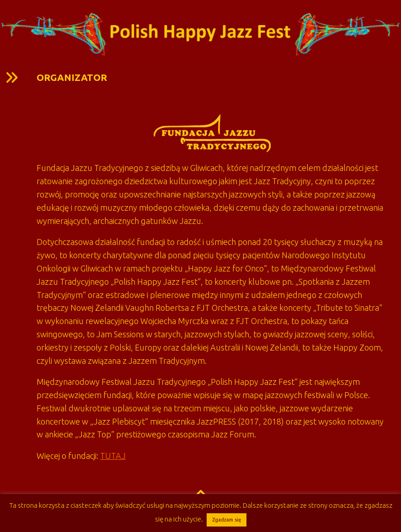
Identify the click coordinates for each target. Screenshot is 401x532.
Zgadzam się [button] (227, 520)
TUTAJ (113, 456)
